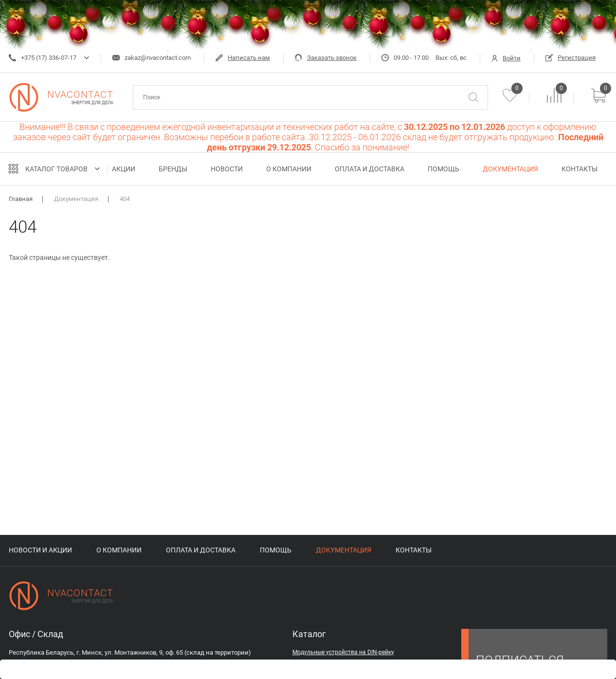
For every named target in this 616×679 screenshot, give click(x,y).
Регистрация (571, 58)
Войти (506, 58)
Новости (227, 169)
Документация (510, 169)
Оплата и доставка (370, 169)
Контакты (580, 169)
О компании (289, 169)
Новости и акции (40, 550)
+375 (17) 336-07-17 (43, 58)
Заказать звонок (326, 58)
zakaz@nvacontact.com (152, 58)
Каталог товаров (56, 169)
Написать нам (243, 58)
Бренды (173, 169)
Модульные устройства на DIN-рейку (343, 652)
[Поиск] (473, 97)
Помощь (444, 169)
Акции (124, 169)
